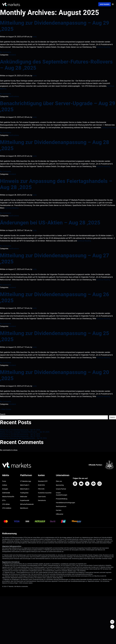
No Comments (6, 52)
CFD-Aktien (6, 504)
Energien (5, 489)
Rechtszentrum (61, 506)
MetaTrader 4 (25, 489)
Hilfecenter (60, 514)
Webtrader (24, 497)
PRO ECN (41, 489)
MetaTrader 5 (25, 485)
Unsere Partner (61, 489)
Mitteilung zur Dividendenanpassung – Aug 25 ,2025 (55, 336)
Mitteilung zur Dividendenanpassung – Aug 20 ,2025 (55, 375)
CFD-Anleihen (7, 508)
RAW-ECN (41, 485)
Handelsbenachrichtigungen (65, 503)
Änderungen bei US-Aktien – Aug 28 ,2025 (50, 223)
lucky (35, 37)
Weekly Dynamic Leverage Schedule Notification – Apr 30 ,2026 (25, 432)
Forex (4, 481)
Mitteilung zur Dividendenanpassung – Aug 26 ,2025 (55, 297)
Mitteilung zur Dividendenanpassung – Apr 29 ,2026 (20, 434)
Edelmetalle (6, 493)
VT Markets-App (26, 481)
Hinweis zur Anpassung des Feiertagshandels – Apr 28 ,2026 (23, 438)
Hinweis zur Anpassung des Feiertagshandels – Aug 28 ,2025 (56, 184)
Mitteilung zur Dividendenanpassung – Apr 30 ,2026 (20, 430)
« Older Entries (6, 409)
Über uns (59, 481)
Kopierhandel (25, 500)
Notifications (14, 96)
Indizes (5, 485)
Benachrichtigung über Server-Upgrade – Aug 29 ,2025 (58, 106)
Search (3, 414)
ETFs (4, 500)
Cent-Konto (42, 497)
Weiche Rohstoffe (8, 497)
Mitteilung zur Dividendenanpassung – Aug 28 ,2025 (55, 145)
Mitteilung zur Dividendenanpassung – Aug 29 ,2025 (55, 26)
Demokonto (42, 500)
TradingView (24, 493)
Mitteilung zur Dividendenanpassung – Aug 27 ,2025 (55, 259)
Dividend (12, 55)
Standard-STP (43, 481)
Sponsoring (60, 485)
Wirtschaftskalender (27, 504)
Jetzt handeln (105, 4)
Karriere (59, 510)
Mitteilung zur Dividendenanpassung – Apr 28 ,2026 (20, 436)
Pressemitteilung (62, 499)
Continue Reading (103, 47)
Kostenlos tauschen (45, 493)
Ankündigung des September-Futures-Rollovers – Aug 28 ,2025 (56, 65)
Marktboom (24, 508)
